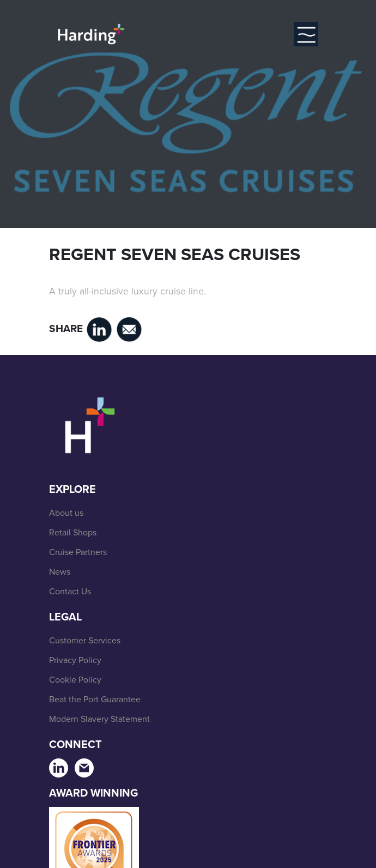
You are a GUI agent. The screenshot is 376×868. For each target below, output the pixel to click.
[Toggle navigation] (306, 34)
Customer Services (85, 640)
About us (66, 513)
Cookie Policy (75, 680)
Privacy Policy (75, 660)
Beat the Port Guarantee (95, 699)
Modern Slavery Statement (99, 719)
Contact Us (70, 591)
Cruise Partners (78, 552)
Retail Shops (73, 532)
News (60, 572)
